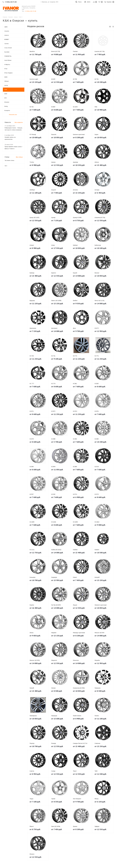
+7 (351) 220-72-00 (30, 11)
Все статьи (19, 157)
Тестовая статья (9, 160)
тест (6, 166)
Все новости (19, 122)
